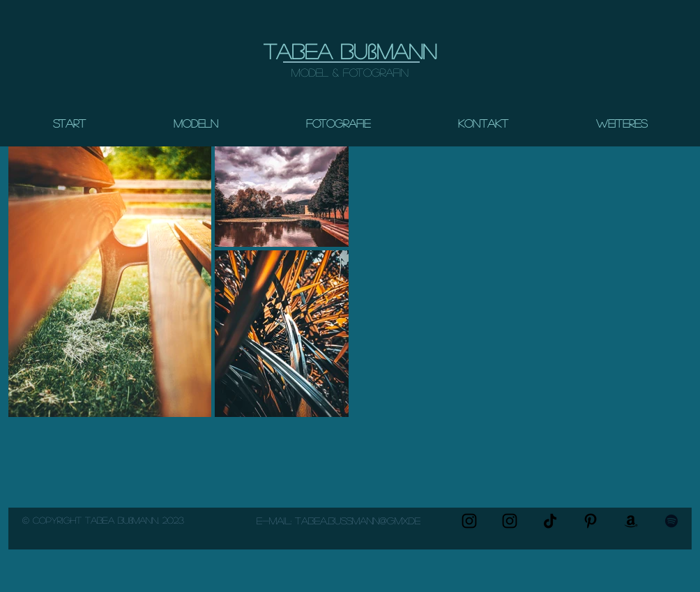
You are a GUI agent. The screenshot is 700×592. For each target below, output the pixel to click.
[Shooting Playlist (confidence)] (671, 521)
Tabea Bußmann (350, 51)
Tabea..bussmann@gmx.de (358, 520)
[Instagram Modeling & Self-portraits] (510, 521)
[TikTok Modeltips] (550, 521)
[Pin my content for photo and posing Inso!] (591, 521)
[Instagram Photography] (469, 521)
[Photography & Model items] (631, 521)
